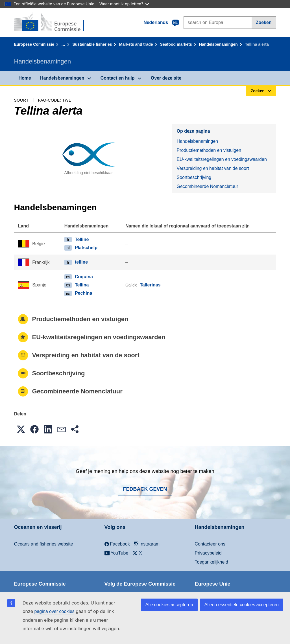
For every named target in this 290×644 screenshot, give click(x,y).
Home (25, 78)
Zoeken (264, 22)
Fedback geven (145, 489)
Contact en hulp (118, 78)
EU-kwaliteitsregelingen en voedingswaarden (222, 159)
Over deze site (166, 78)
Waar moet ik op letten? (124, 4)
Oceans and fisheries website (44, 544)
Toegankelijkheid (211, 562)
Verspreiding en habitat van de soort (213, 168)
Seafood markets (176, 44)
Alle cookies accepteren (169, 605)
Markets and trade (136, 44)
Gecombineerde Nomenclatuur (207, 186)
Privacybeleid (208, 553)
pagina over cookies (54, 611)
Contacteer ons (210, 544)
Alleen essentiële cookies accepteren (242, 605)
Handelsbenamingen (218, 44)
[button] (21, 429)
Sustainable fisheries (92, 44)
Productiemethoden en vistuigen (209, 150)
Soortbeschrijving (194, 177)
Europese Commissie (34, 44)
